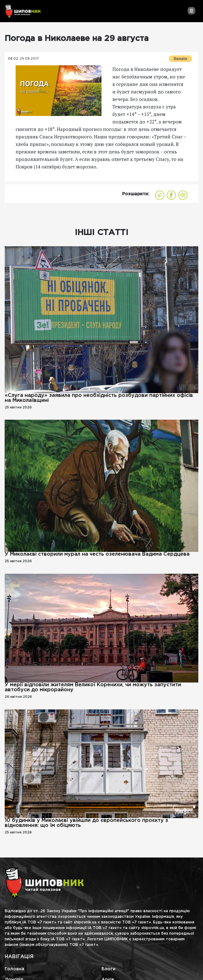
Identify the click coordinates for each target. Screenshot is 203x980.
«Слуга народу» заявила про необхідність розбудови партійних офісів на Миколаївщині (99, 398)
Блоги (109, 969)
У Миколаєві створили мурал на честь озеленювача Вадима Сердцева (97, 554)
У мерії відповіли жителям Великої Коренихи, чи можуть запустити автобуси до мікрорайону (93, 687)
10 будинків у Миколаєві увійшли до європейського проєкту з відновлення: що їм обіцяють (86, 823)
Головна (15, 969)
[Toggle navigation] (191, 11)
